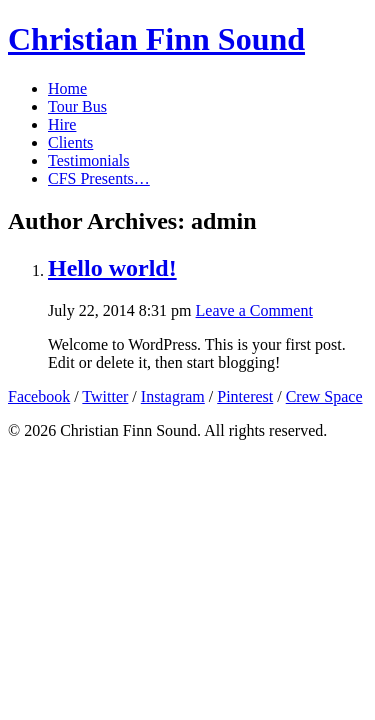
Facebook (39, 396)
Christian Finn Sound (156, 39)
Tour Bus (77, 106)
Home (67, 88)
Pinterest (245, 396)
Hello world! (112, 268)
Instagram (173, 396)
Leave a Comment (254, 310)
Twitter (105, 396)
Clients (70, 142)
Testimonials (89, 160)
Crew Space (324, 396)
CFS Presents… (99, 178)
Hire (62, 124)
